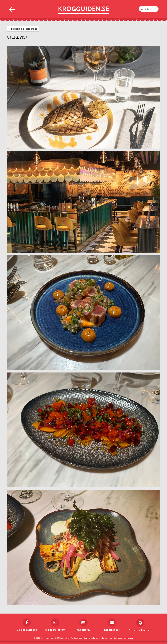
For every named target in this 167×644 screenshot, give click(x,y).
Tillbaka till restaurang (23, 29)
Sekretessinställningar (124, 638)
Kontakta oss (76, 638)
